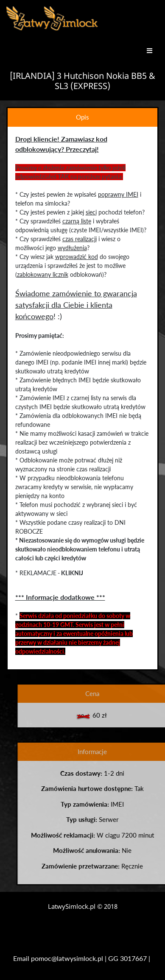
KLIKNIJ (72, 573)
